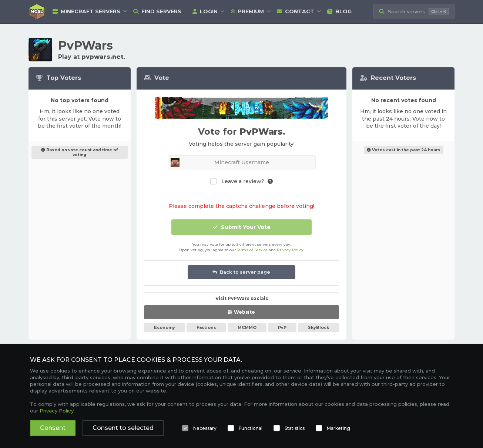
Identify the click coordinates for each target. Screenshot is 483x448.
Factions (206, 327)
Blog (339, 11)
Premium (247, 11)
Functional (251, 428)
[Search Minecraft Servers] (414, 12)
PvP (282, 327)
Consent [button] (53, 428)
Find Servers (157, 11)
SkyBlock (318, 327)
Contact (296, 11)
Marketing (338, 428)
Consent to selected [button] (123, 428)
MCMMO (247, 327)
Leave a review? (243, 181)
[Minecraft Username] (242, 162)
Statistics (295, 428)
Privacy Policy (290, 250)
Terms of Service (252, 250)
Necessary (205, 428)
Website (244, 312)
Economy (165, 327)
